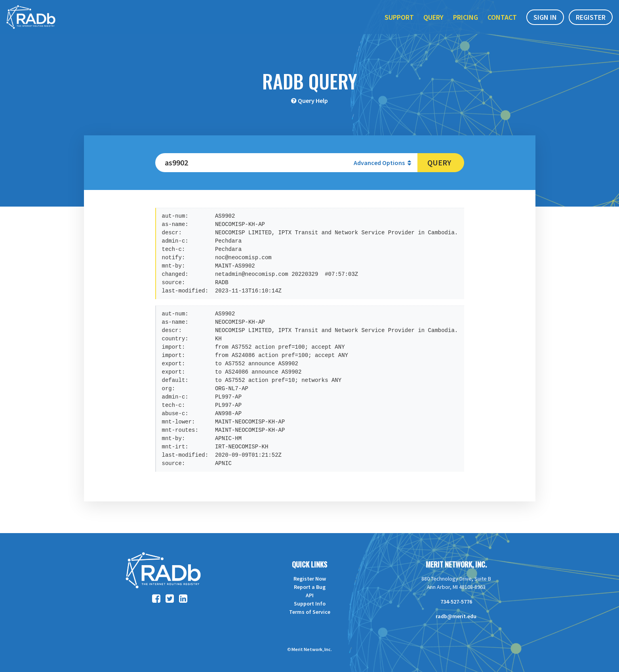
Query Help (313, 101)
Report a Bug (310, 587)
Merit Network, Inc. (456, 564)
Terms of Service (310, 612)
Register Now (310, 579)
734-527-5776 (456, 602)
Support (399, 23)
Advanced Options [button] (382, 163)
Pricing (466, 23)
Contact (502, 23)
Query (433, 23)
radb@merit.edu (456, 616)
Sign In (545, 23)
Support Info (310, 604)
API (310, 595)
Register (591, 23)
